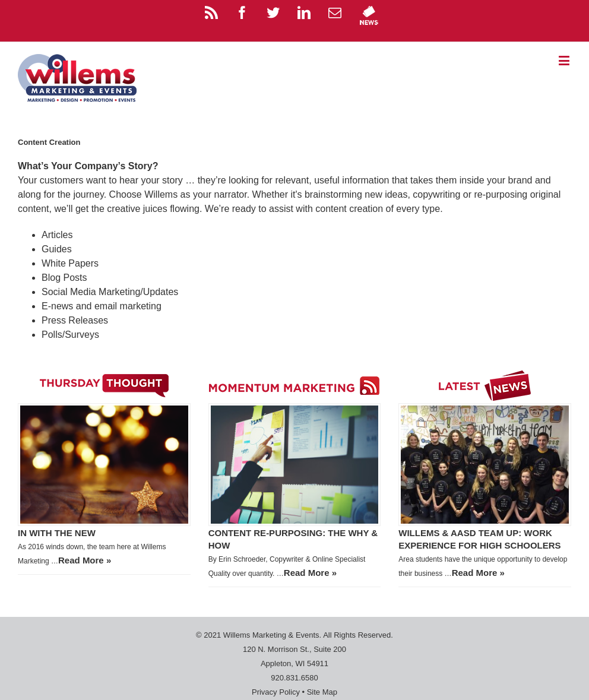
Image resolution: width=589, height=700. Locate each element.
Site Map (322, 692)
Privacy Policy (276, 692)
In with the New (57, 533)
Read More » (85, 560)
